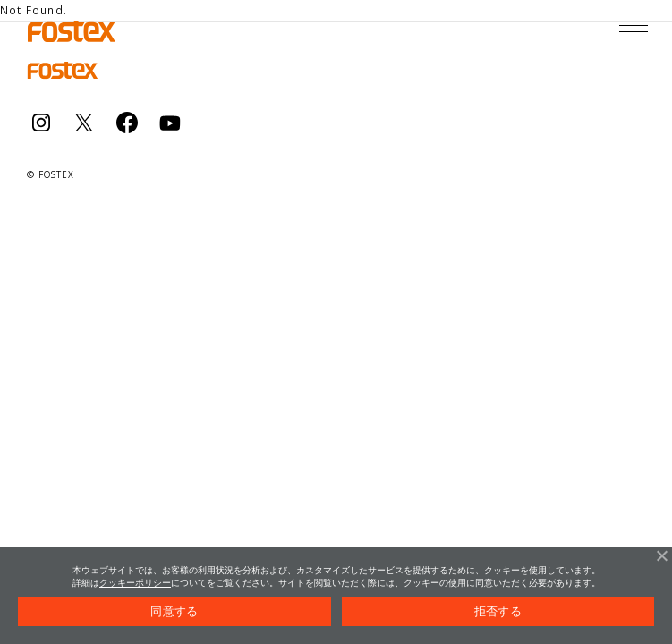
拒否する (498, 611)
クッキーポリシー (135, 583)
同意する (174, 611)
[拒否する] (661, 555)
